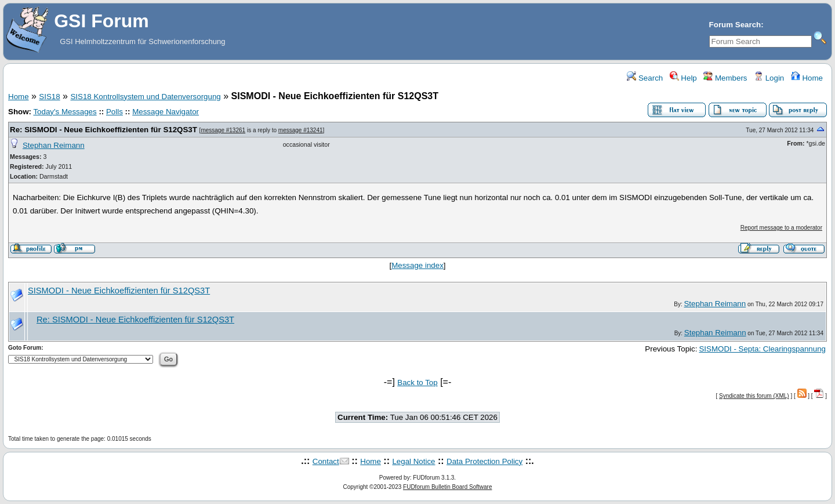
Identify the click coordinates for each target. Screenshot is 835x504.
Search (645, 78)
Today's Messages (65, 112)
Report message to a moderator (781, 228)
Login (769, 78)
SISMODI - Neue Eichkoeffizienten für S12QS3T (119, 291)
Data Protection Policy (484, 461)
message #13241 (301, 130)
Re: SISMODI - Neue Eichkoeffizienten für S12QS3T (104, 130)
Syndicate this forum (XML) (754, 396)
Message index (418, 265)
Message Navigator (166, 112)
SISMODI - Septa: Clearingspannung (762, 349)
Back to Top (417, 382)
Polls (115, 112)
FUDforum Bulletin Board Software (447, 487)
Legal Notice (413, 461)
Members (725, 78)
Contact (326, 461)
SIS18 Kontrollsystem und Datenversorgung (145, 97)
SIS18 (49, 97)
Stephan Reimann (54, 145)
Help (683, 78)
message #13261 (223, 130)
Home (807, 78)
